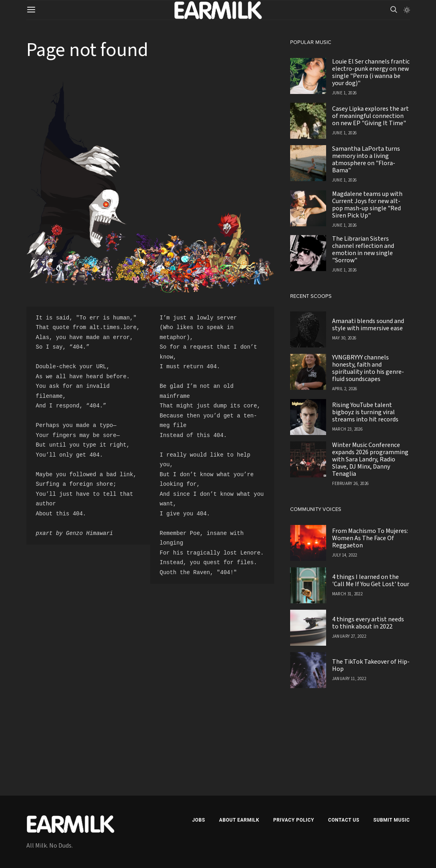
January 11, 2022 (349, 679)
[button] (407, 10)
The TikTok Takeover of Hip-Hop (371, 665)
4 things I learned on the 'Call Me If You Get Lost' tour (371, 581)
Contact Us (344, 820)
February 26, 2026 (350, 484)
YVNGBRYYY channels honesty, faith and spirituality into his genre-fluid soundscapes (368, 368)
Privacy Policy (294, 820)
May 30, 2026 (344, 338)
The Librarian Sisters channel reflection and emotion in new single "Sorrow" (363, 249)
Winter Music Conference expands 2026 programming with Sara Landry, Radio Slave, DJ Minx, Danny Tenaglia (370, 459)
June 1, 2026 (344, 93)
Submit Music (391, 820)
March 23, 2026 (347, 429)
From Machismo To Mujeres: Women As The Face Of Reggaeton (370, 538)
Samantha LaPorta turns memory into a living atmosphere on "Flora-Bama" (366, 160)
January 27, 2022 (349, 636)
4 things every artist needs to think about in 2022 (368, 623)
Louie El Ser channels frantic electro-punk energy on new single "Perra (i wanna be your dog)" (371, 72)
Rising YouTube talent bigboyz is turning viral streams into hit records (365, 412)
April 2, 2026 (345, 389)
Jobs (199, 820)
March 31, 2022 (347, 594)
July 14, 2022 (345, 555)
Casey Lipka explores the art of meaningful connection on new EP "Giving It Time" (370, 116)
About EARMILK (239, 820)
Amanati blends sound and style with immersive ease (368, 325)
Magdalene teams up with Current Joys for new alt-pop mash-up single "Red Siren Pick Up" (367, 205)
